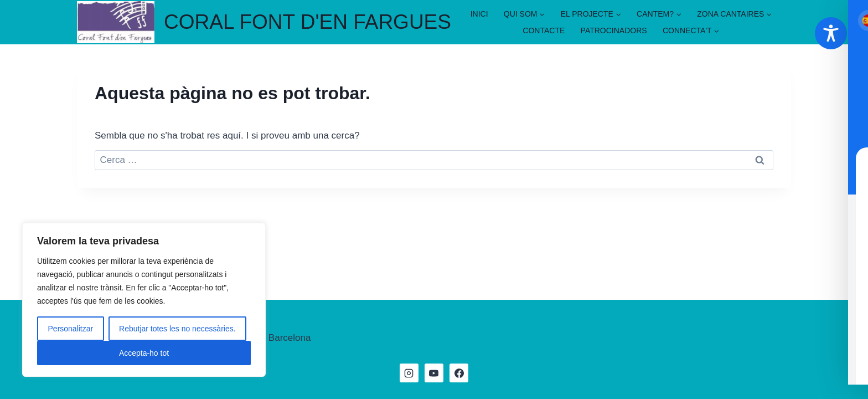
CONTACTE (544, 30)
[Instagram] (409, 373)
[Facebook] (459, 373)
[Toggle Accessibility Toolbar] (831, 33)
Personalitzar (70, 329)
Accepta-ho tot (144, 353)
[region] (144, 300)
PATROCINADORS (614, 30)
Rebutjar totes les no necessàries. (177, 329)
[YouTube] (434, 373)
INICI (479, 14)
